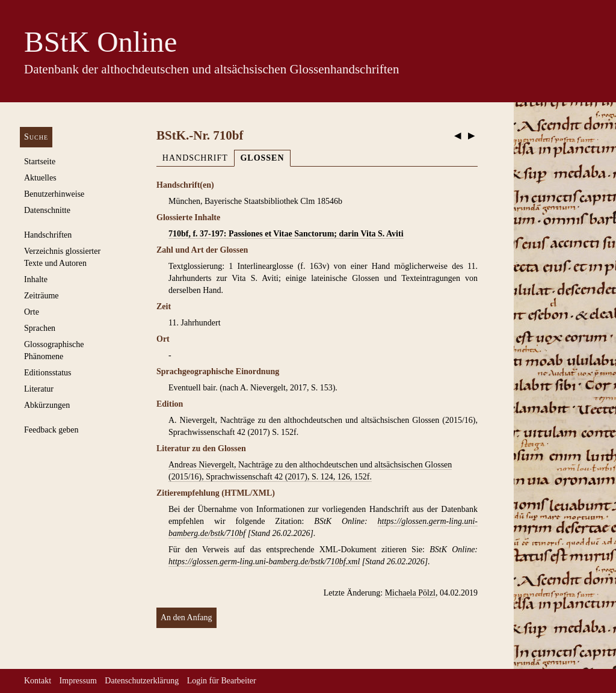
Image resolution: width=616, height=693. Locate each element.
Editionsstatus (48, 373)
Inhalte (36, 279)
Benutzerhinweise (54, 194)
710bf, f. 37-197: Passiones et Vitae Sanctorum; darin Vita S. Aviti (286, 234)
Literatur (39, 389)
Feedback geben (51, 430)
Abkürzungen (47, 405)
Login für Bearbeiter (222, 681)
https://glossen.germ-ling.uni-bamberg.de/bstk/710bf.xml (264, 562)
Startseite (40, 162)
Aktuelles (40, 178)
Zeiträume (42, 296)
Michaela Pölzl (410, 593)
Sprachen (40, 328)
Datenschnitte (47, 210)
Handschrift (195, 158)
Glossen (262, 158)
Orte (32, 312)
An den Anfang (186, 618)
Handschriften (48, 235)
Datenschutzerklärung (142, 681)
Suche (36, 137)
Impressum (78, 681)
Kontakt (38, 681)
